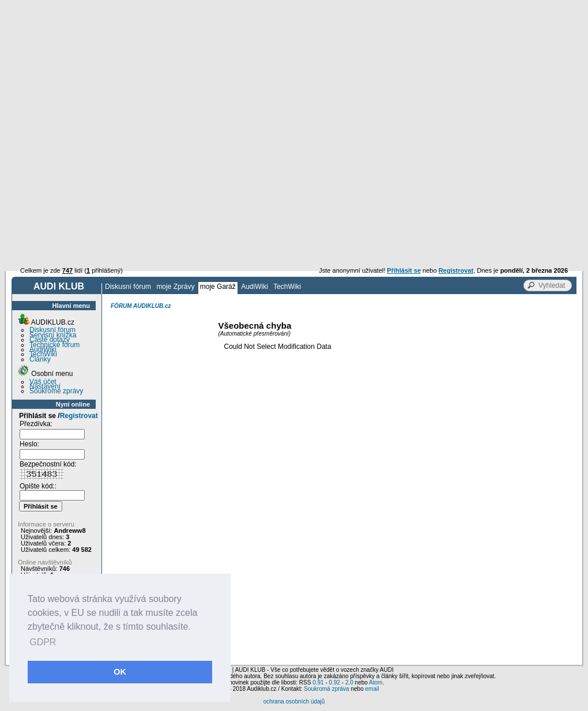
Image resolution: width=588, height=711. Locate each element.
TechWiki (287, 287)
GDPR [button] (43, 642)
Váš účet (43, 382)
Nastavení (45, 386)
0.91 (318, 682)
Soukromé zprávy (56, 391)
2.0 (349, 682)
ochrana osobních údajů (294, 701)
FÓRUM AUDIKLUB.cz (141, 306)
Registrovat (79, 416)
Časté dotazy (50, 340)
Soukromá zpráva (326, 689)
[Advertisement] (294, 86)
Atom (376, 682)
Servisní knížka (53, 335)
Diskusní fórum (128, 287)
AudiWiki (255, 287)
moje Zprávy (175, 287)
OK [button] (120, 672)
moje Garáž (218, 287)
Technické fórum (54, 345)
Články (40, 359)
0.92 (335, 682)
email (372, 689)
